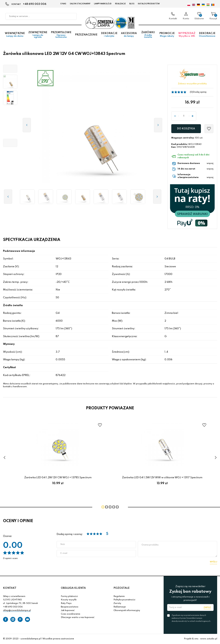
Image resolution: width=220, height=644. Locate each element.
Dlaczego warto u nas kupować (78, 617)
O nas (63, 4)
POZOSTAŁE (122, 588)
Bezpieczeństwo (70, 607)
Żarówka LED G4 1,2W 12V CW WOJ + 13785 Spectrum (58, 478)
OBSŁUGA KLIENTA (73, 588)
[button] (10, 69)
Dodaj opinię (200, 92)
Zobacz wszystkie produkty (192, 84)
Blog (132, 4)
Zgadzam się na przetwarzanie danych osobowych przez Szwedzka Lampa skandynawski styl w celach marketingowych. (191, 618)
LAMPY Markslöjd (103, 4)
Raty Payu (66, 603)
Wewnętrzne (15, 35)
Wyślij (213, 562)
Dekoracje (109, 35)
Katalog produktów (149, 4)
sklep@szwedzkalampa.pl (17, 610)
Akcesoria (129, 35)
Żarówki (148, 35)
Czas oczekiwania (70, 614)
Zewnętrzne (38, 35)
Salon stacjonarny (80, 4)
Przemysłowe (61, 35)
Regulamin (119, 596)
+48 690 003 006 (35, 4)
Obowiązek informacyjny (127, 610)
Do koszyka (186, 129)
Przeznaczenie (86, 35)
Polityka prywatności (124, 600)
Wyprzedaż (187, 35)
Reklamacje (120, 607)
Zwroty (117, 603)
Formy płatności (69, 596)
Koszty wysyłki (69, 600)
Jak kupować (68, 610)
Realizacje (120, 4)
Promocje (167, 35)
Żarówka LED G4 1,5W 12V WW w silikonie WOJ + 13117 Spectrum (162, 478)
